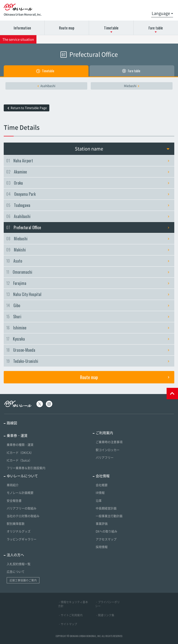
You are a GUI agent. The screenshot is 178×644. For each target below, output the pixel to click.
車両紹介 (13, 485)
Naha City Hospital (88, 294)
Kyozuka (88, 339)
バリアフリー (105, 458)
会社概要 (102, 485)
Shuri (88, 317)
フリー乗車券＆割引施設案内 (26, 468)
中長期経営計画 (106, 508)
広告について (16, 572)
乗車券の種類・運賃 (20, 445)
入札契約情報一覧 (19, 564)
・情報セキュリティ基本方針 (73, 604)
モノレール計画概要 (20, 493)
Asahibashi (46, 86)
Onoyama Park (88, 194)
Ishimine (88, 328)
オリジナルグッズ (19, 531)
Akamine (88, 172)
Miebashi (132, 86)
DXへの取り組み (106, 531)
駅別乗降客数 (16, 524)
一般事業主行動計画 (109, 516)
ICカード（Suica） (19, 460)
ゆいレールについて (22, 476)
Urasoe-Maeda (88, 350)
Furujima (88, 283)
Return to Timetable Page (27, 108)
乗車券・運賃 (17, 435)
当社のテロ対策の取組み (23, 516)
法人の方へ (15, 555)
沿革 (99, 501)
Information (22, 28)
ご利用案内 (104, 433)
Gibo (88, 305)
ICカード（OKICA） (20, 453)
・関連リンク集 (105, 615)
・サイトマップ (68, 624)
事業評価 (102, 524)
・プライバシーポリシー (107, 604)
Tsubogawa (88, 205)
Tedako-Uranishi (88, 361)
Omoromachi (88, 272)
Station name (122, 149)
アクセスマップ (106, 539)
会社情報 (103, 476)
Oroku (88, 183)
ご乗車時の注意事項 (109, 442)
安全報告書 (14, 501)
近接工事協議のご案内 (23, 580)
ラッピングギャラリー (22, 539)
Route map (67, 28)
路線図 (12, 423)
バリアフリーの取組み (22, 508)
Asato (88, 261)
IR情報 (100, 493)
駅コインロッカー (108, 450)
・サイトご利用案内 (70, 615)
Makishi (88, 250)
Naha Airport (88, 161)
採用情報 (102, 547)
